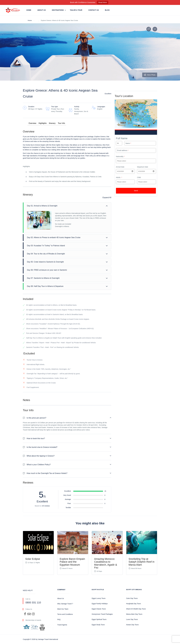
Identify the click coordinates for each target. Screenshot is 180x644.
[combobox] (125, 171)
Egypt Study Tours (98, 625)
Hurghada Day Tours (134, 604)
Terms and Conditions (65, 614)
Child (139, 177)
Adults (119, 177)
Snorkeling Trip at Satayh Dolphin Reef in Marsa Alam (141, 562)
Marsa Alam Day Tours (134, 614)
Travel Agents (62, 625)
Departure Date (143, 167)
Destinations (58, 10)
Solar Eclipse (33, 559)
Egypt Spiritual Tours (99, 619)
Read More (103, 2)
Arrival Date (120, 167)
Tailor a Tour (76, 10)
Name (128, 143)
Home (29, 10)
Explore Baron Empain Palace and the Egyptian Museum (72, 562)
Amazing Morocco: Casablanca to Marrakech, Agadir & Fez (106, 563)
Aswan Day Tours (132, 625)
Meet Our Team (63, 609)
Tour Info (61, 123)
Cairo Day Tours (132, 598)
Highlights (43, 123)
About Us (41, 10)
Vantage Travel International (48, 639)
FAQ (59, 620)
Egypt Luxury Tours (99, 598)
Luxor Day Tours (132, 619)
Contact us (94, 10)
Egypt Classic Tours (99, 609)
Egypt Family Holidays (100, 604)
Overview (32, 123)
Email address (123, 150)
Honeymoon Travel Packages (102, 614)
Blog (107, 10)
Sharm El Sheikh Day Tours (136, 609)
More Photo (150, 75)
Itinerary (52, 123)
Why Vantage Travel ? (65, 604)
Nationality (120, 156)
